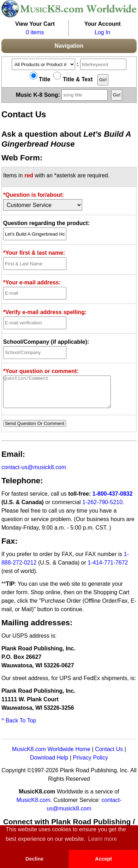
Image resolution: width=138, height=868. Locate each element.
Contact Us (109, 755)
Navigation (69, 46)
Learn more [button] (103, 839)
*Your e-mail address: (32, 282)
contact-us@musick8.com (34, 474)
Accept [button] (103, 859)
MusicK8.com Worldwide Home (51, 755)
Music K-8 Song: (63, 95)
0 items (35, 32)
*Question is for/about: (34, 195)
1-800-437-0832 (113, 500)
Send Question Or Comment (35, 430)
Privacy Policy (90, 764)
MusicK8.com (34, 806)
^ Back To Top (19, 727)
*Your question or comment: (41, 371)
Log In (102, 32)
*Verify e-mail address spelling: (45, 312)
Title (40, 79)
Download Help (49, 764)
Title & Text (73, 79)
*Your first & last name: (34, 253)
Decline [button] (34, 859)
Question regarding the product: (46, 223)
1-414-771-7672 (108, 569)
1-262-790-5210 (102, 509)
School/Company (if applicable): (46, 342)
